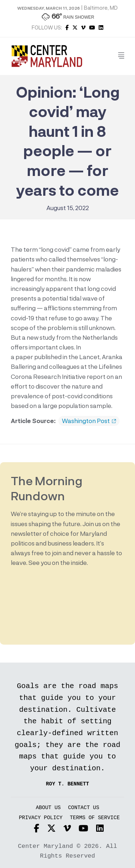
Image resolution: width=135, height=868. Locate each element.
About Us (48, 808)
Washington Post (89, 421)
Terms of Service (95, 818)
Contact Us (84, 808)
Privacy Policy (40, 818)
